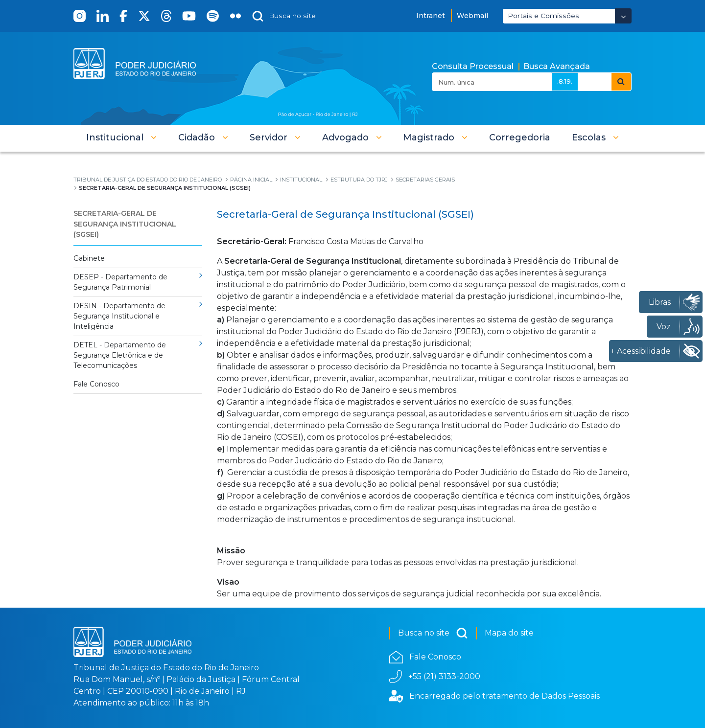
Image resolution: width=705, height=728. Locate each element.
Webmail (472, 16)
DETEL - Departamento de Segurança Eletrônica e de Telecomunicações (120, 355)
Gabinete (89, 258)
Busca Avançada (557, 66)
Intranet (431, 16)
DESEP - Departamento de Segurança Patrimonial (120, 282)
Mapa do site (509, 633)
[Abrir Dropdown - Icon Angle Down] (623, 16)
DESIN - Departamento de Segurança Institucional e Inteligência (119, 316)
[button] (121, 137)
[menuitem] (520, 137)
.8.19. (565, 81)
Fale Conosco (96, 384)
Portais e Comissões (543, 16)
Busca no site (433, 633)
